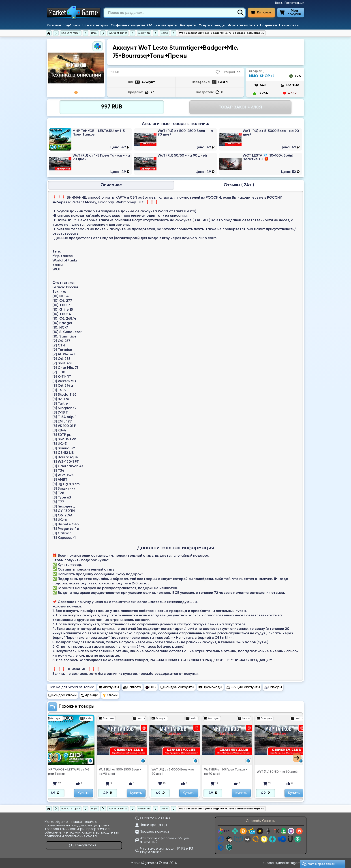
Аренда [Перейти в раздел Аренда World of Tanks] (90, 695)
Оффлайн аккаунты (128, 25)
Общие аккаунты (162, 25)
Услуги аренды (212, 25)
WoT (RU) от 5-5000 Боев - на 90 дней (173, 772)
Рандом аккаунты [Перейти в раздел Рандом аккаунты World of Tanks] (177, 687)
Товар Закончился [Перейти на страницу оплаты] (240, 107)
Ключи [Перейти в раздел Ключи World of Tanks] (110, 695)
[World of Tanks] (118, 33)
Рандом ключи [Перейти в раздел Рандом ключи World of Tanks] (62, 695)
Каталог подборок (63, 25)
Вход (279, 3)
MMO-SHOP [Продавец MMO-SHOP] (262, 76)
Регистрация (294, 3)
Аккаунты (188, 25)
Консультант (83, 845)
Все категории (95, 25)
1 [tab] (76, 92)
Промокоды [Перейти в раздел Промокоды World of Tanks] (210, 687)
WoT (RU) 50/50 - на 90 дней (277, 772)
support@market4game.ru (285, 863)
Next (297, 758)
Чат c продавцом (319, 864)
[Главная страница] (49, 33)
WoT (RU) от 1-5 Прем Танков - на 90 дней (226, 772)
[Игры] (94, 33)
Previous (54, 758)
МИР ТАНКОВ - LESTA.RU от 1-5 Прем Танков (68, 772)
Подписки (269, 25)
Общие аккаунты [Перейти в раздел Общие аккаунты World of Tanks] (243, 687)
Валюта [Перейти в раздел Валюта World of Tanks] (132, 687)
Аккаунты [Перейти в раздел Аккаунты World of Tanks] (109, 687)
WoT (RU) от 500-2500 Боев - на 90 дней (120, 772)
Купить (83, 793)
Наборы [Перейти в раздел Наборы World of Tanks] (273, 687)
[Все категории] (71, 33)
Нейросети (289, 25)
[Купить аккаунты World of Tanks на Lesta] (165, 33)
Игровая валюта (243, 25)
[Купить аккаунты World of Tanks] (144, 33)
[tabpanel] (76, 68)
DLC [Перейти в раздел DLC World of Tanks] (151, 687)
